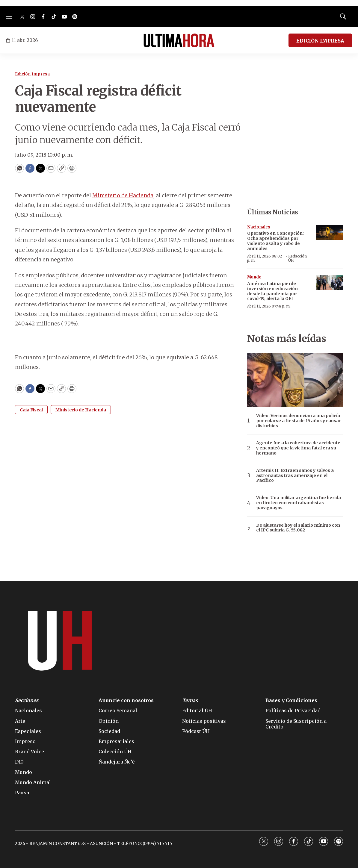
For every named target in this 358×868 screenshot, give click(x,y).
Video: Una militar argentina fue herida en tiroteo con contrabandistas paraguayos (299, 503)
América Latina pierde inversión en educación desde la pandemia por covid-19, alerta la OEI (272, 291)
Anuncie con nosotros (126, 700)
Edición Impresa (32, 74)
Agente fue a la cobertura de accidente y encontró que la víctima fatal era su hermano (298, 448)
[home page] (179, 40)
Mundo (254, 277)
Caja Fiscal (31, 410)
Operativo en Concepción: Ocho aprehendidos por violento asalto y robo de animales (275, 241)
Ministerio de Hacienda (123, 195)
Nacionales (259, 227)
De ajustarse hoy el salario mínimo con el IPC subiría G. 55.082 (298, 528)
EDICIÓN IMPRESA (320, 41)
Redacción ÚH (297, 258)
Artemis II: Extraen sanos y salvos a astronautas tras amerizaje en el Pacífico (295, 475)
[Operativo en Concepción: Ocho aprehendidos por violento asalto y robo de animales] (330, 232)
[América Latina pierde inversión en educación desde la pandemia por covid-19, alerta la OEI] (330, 282)
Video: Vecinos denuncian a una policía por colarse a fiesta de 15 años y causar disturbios (299, 421)
